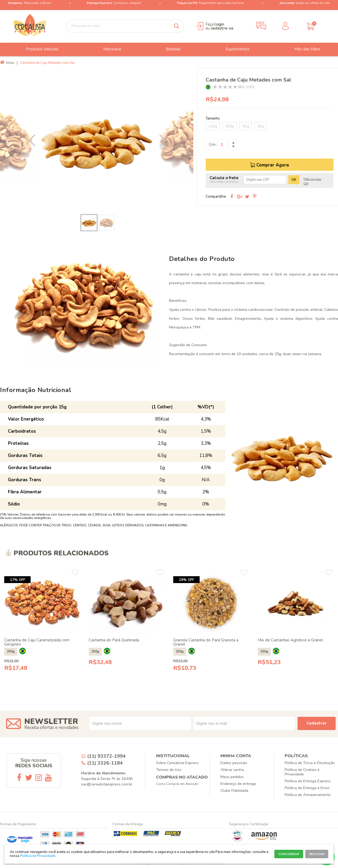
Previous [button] (33, 140)
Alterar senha (232, 770)
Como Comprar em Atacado (177, 784)
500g (230, 126)
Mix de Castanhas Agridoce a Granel (290, 640)
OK (294, 180)
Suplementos (234, 49)
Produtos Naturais (38, 49)
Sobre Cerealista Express (177, 763)
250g (213, 126)
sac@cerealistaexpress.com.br (107, 784)
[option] (97, 140)
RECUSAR (317, 854)
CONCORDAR (289, 854)
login (219, 24)
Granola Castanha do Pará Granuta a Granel (206, 642)
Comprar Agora (273, 165)
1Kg (246, 126)
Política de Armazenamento (308, 795)
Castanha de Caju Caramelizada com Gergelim (37, 642)
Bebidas (169, 49)
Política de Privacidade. (38, 856)
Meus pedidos (232, 777)
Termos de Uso (169, 770)
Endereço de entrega (238, 784)
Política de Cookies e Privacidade (302, 772)
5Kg (261, 126)
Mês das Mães (303, 49)
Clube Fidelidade (234, 791)
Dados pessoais (234, 763)
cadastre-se (222, 28)
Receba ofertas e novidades (51, 728)
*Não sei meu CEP (312, 181)
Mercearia (108, 49)
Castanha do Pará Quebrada (114, 640)
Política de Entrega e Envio (307, 788)
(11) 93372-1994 (106, 756)
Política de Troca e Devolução (310, 763)
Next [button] (160, 140)
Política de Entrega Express (308, 781)
